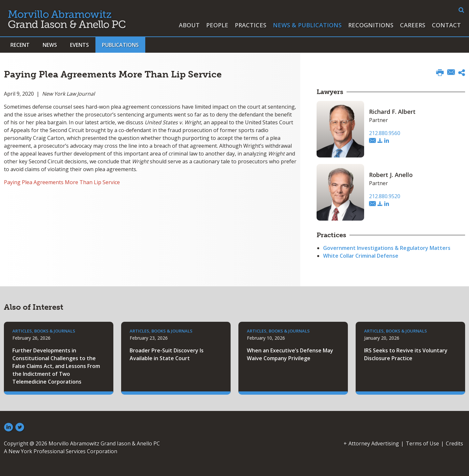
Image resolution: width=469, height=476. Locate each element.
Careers (413, 25)
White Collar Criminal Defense (361, 256)
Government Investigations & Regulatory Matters (387, 248)
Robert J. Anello (391, 175)
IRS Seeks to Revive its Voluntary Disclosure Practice (406, 354)
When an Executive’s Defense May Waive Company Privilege (290, 354)
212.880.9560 (385, 133)
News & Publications (307, 25)
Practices (251, 25)
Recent (20, 45)
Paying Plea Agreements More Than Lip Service (62, 182)
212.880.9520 (385, 196)
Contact (446, 25)
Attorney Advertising (374, 443)
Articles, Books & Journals (44, 331)
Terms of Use (422, 443)
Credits (455, 443)
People (217, 25)
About (189, 25)
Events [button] (79, 45)
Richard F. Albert (392, 112)
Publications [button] (120, 45)
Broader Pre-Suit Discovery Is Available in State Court (167, 354)
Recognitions (371, 25)
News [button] (50, 45)
